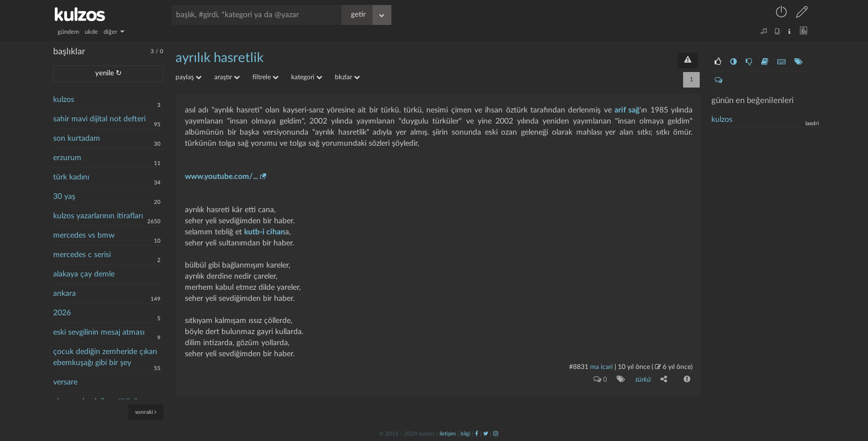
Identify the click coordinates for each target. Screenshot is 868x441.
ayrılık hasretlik (219, 58)
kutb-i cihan (265, 232)
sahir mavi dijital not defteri (99, 119)
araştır (227, 77)
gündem (68, 32)
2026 (62, 313)
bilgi (465, 434)
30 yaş (64, 197)
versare (65, 382)
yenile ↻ (108, 73)
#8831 (579, 367)
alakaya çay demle (84, 274)
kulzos (64, 100)
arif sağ (627, 110)
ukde (91, 32)
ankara (64, 294)
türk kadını (71, 177)
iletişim (448, 434)
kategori (307, 77)
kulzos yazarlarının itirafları (98, 216)
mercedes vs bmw (84, 235)
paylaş (188, 77)
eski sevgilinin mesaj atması (99, 332)
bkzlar (347, 77)
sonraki (146, 412)
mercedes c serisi (82, 255)
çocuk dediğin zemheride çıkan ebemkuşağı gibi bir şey (105, 357)
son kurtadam (77, 139)
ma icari (601, 367)
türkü (643, 380)
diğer (114, 32)
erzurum (67, 158)
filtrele (265, 77)
